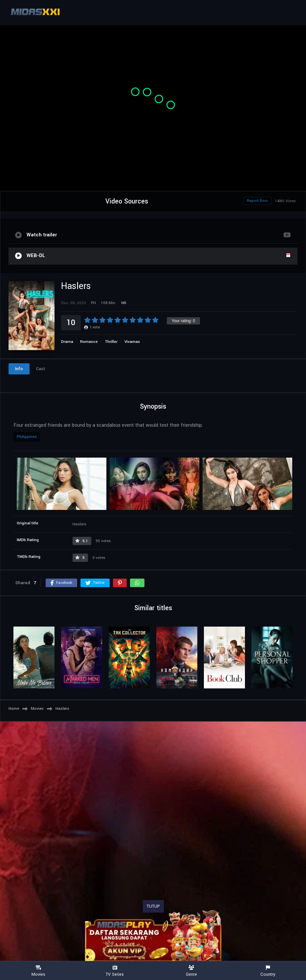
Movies (38, 971)
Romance (89, 342)
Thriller (111, 342)
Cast (41, 369)
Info (19, 369)
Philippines (27, 437)
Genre (191, 971)
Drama (67, 342)
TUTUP (153, 906)
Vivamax (132, 342)
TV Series (115, 971)
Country (268, 971)
